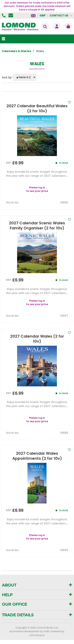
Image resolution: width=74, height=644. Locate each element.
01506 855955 (4, 15)
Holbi (47, 631)
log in (42, 187)
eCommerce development (25, 631)
